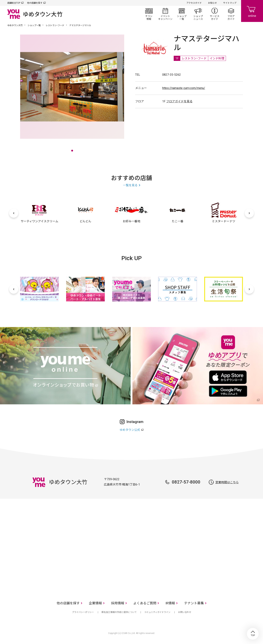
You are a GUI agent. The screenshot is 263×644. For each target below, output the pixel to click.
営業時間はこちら (227, 482)
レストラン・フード (55, 25)
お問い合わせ (185, 612)
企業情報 (95, 603)
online (252, 11)
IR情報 (170, 603)
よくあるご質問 (145, 603)
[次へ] (249, 213)
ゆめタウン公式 (130, 430)
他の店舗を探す (35, 3)
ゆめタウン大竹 (15, 25)
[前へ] (14, 213)
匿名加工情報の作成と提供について (119, 612)
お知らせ (212, 3)
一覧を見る (130, 185)
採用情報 (118, 603)
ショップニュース (198, 14)
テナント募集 (194, 603)
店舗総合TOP (14, 3)
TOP (253, 634)
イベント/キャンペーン (165, 14)
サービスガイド (215, 14)
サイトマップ (230, 3)
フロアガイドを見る (179, 101)
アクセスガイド (194, 3)
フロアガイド (231, 14)
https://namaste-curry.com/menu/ (184, 88)
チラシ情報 (149, 14)
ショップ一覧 (182, 14)
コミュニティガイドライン (157, 612)
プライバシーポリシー (83, 612)
